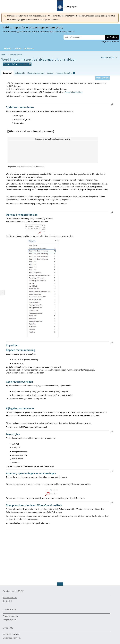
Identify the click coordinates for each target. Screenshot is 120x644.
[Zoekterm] (84, 37)
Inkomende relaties (65, 73)
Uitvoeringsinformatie (12, 638)
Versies (50, 73)
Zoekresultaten (16, 55)
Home (7, 49)
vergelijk (24, 64)
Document (7, 73)
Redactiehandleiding (74, 92)
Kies (30, 64)
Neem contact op (10, 598)
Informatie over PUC (11, 634)
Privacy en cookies (10, 616)
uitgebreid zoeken (110, 41)
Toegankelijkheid (10, 619)
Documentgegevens (36, 73)
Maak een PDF (102, 78)
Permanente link (112, 105)
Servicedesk (8, 601)
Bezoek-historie (108, 58)
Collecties (29, 49)
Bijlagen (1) (20, 73)
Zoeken (113, 37)
